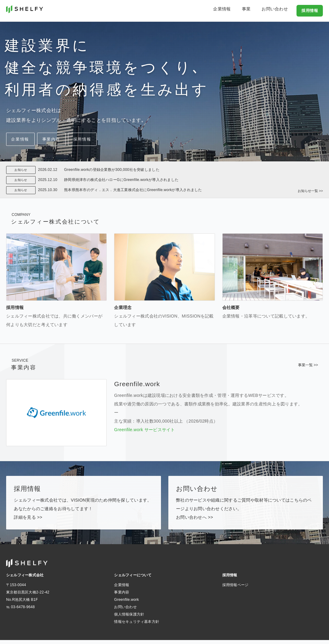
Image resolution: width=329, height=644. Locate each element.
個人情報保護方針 (129, 618)
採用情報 (310, 10)
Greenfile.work (126, 604)
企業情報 (236, 10)
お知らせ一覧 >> (309, 189)
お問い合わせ (278, 10)
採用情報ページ (235, 589)
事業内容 (74, 140)
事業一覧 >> (308, 365)
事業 (255, 10)
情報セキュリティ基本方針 (137, 626)
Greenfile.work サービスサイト (144, 430)
